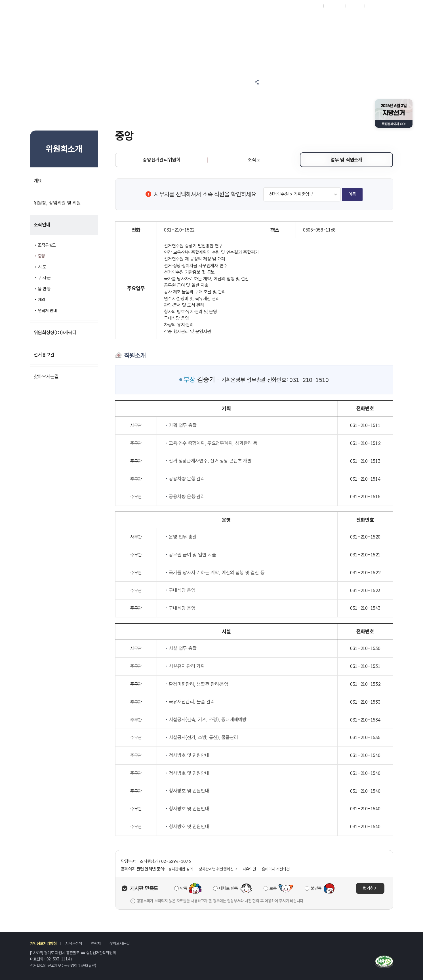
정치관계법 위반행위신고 (218, 869)
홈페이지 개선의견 (276, 869)
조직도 (254, 160)
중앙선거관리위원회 (161, 160)
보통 (273, 888)
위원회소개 (328, 18)
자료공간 (281, 18)
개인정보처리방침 (43, 943)
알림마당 (187, 18)
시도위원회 (312, 6)
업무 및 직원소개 (346, 160)
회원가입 (355, 6)
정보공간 (234, 18)
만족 (184, 888)
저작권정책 (74, 943)
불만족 (316, 888)
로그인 (373, 6)
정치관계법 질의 (181, 869)
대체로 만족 (229, 888)
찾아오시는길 (119, 943)
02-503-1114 (58, 959)
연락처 (96, 943)
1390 (83, 966)
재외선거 (291, 6)
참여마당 (140, 18)
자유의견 (249, 869)
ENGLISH (334, 6)
